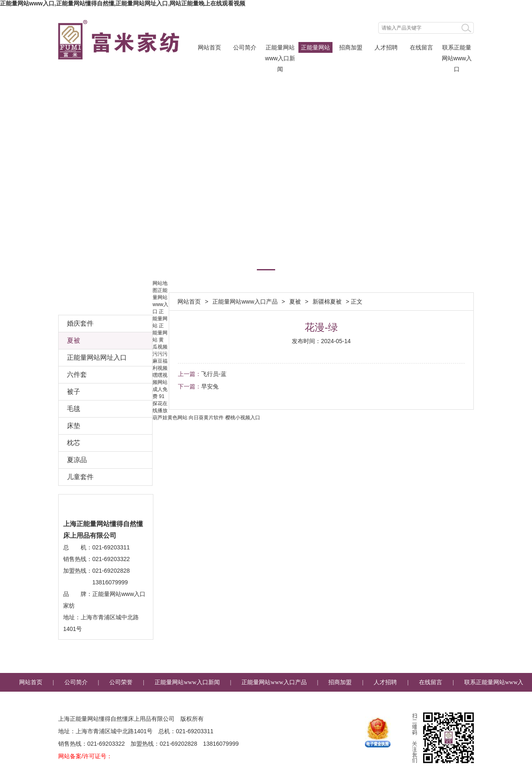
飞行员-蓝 (214, 374)
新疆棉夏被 (327, 302)
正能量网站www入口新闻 (280, 48)
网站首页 (209, 47)
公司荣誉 (121, 682)
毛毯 (74, 409)
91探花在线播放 (160, 403)
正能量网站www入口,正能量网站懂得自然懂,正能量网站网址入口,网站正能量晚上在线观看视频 (123, 3)
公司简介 (245, 47)
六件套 (77, 375)
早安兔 (210, 386)
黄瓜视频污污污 (160, 347)
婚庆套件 (80, 323)
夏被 (295, 302)
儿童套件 (80, 477)
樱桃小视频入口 (243, 418)
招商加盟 (351, 47)
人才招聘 (386, 47)
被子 (74, 392)
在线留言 (421, 47)
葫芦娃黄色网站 (170, 418)
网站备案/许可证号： (85, 756)
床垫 (74, 426)
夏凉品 (77, 460)
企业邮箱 (275, 701)
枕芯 (74, 443)
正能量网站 (160, 319)
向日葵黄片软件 (206, 418)
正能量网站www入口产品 (315, 48)
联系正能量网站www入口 (457, 48)
